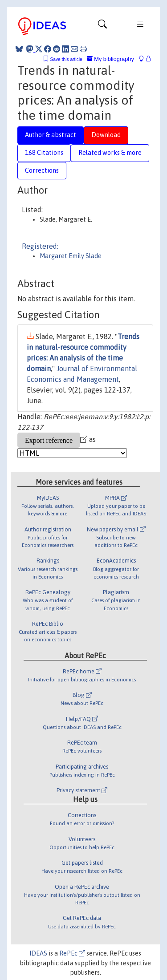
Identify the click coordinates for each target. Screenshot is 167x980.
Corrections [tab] (42, 170)
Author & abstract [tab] (51, 135)
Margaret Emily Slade (71, 256)
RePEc (72, 953)
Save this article (66, 59)
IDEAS (38, 953)
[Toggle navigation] (102, 26)
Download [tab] (106, 135)
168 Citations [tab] (44, 153)
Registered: (40, 246)
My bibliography (110, 59)
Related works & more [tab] (110, 153)
